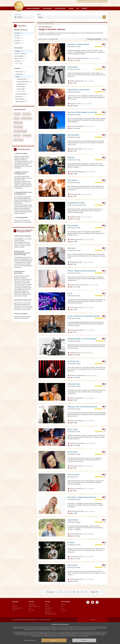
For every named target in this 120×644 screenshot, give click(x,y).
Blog (62, 606)
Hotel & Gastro (48, 612)
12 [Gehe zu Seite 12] (69, 591)
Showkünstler (60, 8)
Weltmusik (17, 136)
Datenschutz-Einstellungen (30, 640)
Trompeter (17, 114)
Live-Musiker (47, 24)
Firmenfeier (48, 606)
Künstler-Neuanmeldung (34, 606)
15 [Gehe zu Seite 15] (82, 591)
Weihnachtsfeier (48, 608)
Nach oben (93, 620)
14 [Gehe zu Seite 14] (78, 591)
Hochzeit (47, 604)
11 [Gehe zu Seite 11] (65, 591)
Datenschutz (15, 606)
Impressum (64, 610)
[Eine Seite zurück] (50, 592)
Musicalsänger (18, 123)
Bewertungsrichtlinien (17, 608)
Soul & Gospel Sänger (20, 131)
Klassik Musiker (18, 140)
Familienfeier (48, 610)
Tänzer (71, 8)
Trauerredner (27, 114)
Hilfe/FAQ (15, 610)
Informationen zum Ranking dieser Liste (98, 586)
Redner (84, 8)
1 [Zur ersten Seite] (56, 592)
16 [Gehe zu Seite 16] (86, 591)
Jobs (62, 608)
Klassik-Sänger (18, 127)
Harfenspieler (27, 136)
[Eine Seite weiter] (95, 592)
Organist (17, 118)
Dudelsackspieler (27, 118)
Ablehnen (84, 640)
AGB (13, 604)
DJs (78, 8)
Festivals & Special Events (50, 614)
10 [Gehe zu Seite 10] (61, 591)
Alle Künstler (40, 24)
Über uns (63, 604)
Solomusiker (47, 8)
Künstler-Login (32, 604)
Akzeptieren (54, 640)
